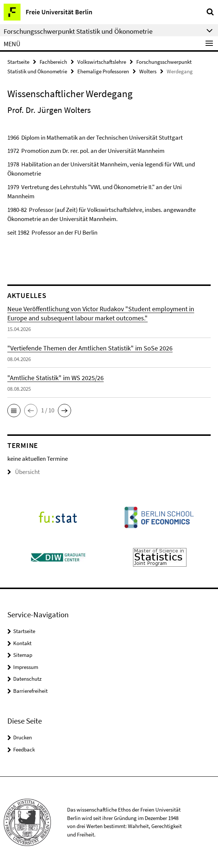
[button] (14, 411)
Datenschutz (27, 679)
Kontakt (22, 643)
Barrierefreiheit (30, 691)
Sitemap (23, 655)
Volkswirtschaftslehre (102, 62)
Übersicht (24, 472)
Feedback (24, 749)
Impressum (26, 667)
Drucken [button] (23, 737)
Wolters (148, 71)
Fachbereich (53, 62)
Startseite (18, 62)
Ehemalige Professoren (103, 71)
